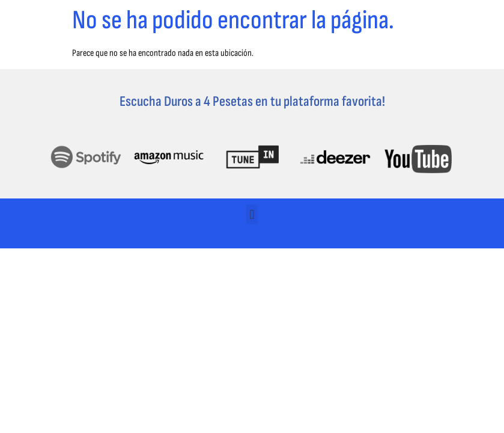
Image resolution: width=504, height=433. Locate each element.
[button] (252, 214)
